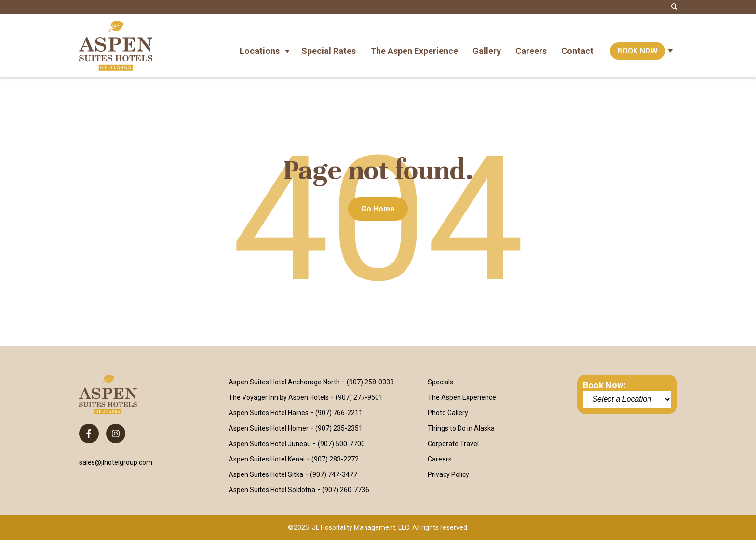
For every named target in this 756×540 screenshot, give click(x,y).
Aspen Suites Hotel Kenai (267, 459)
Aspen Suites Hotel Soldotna (272, 490)
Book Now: (604, 385)
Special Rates (329, 46)
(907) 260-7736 (346, 490)
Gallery (487, 46)
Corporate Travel (453, 444)
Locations (260, 46)
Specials (440, 382)
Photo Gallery (448, 413)
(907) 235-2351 (339, 428)
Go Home (378, 209)
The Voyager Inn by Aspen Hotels (279, 397)
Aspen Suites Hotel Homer (269, 428)
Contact (577, 46)
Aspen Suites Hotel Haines (269, 413)
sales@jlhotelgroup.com (116, 462)
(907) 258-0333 (370, 382)
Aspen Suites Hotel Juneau (270, 444)
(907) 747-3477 (334, 474)
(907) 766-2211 (339, 413)
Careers (531, 46)
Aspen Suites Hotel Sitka (266, 474)
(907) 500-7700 (341, 444)
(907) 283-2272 (335, 459)
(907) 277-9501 (359, 397)
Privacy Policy (448, 474)
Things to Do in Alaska (461, 428)
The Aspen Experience (414, 46)
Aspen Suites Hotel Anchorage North (284, 382)
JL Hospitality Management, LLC (361, 527)
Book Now (638, 46)
